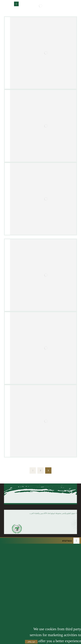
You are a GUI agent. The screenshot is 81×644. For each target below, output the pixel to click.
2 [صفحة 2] (40, 470)
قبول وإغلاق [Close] (31, 642)
